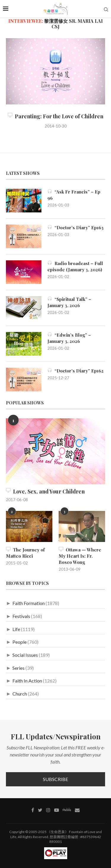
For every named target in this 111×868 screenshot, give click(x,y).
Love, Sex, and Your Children (45, 491)
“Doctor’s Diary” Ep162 (75, 371)
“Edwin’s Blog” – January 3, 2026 (69, 338)
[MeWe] (67, 811)
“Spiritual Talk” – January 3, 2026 (69, 302)
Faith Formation (29, 603)
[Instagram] (48, 810)
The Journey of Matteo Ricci (25, 553)
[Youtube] (57, 810)
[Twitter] (40, 810)
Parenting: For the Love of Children (55, 116)
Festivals (21, 616)
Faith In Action (27, 681)
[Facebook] (33, 810)
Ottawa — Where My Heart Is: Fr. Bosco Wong (80, 556)
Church (20, 694)
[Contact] (77, 810)
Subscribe (55, 779)
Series (18, 668)
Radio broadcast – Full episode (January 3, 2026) (75, 266)
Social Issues (25, 655)
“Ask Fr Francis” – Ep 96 (74, 195)
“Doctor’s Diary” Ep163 (75, 228)
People (20, 642)
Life (16, 629)
